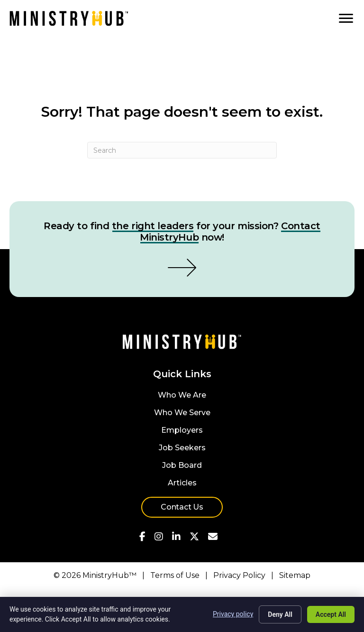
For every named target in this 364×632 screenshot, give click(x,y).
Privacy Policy (239, 575)
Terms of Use (175, 575)
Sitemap (295, 575)
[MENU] (346, 19)
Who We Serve (182, 413)
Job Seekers (182, 448)
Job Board (182, 466)
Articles (182, 483)
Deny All (280, 614)
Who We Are (182, 395)
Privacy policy (233, 614)
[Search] (182, 150)
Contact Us (182, 507)
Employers (182, 431)
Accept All (331, 614)
